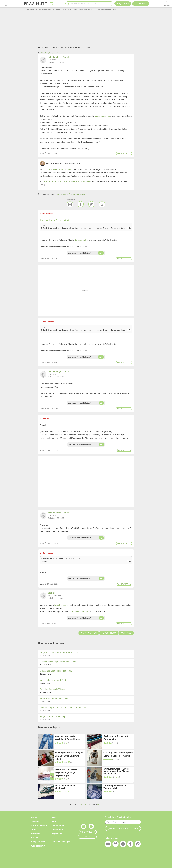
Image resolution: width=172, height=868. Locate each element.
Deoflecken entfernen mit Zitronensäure (116, 738)
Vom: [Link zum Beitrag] (42, 153)
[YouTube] (108, 844)
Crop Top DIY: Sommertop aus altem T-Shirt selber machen (118, 754)
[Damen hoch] (101, 253)
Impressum (57, 834)
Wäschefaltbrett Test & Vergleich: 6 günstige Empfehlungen (66, 772)
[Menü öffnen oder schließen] (6, 4)
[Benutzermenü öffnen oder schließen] (166, 4)
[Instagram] (123, 844)
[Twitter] (91, 204)
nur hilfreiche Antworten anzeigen (71, 194)
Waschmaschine (102, 116)
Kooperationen (38, 842)
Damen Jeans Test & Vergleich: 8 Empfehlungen (68, 738)
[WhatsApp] (102, 204)
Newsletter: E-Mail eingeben (118, 817)
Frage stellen (123, 4)
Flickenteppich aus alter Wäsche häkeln (115, 787)
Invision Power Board (83, 805)
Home (34, 817)
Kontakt (55, 822)
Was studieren (38, 846)
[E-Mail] (70, 204)
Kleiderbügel (80, 240)
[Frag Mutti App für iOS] (83, 827)
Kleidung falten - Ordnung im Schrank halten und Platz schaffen (69, 756)
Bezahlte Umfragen (61, 842)
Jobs (34, 830)
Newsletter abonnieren (123, 828)
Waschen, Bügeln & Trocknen (53, 53)
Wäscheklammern (80, 612)
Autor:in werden (39, 826)
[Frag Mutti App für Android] (91, 827)
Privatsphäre (58, 830)
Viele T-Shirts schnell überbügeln (65, 787)
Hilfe (54, 817)
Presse (35, 838)
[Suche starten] (68, 4)
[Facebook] (81, 204)
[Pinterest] (116, 844)
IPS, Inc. (99, 805)
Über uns (36, 834)
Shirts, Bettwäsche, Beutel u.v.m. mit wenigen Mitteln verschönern (116, 771)
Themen (35, 822)
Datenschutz (58, 826)
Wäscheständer (61, 605)
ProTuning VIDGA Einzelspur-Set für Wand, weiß (67, 181)
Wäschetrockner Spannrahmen (57, 170)
